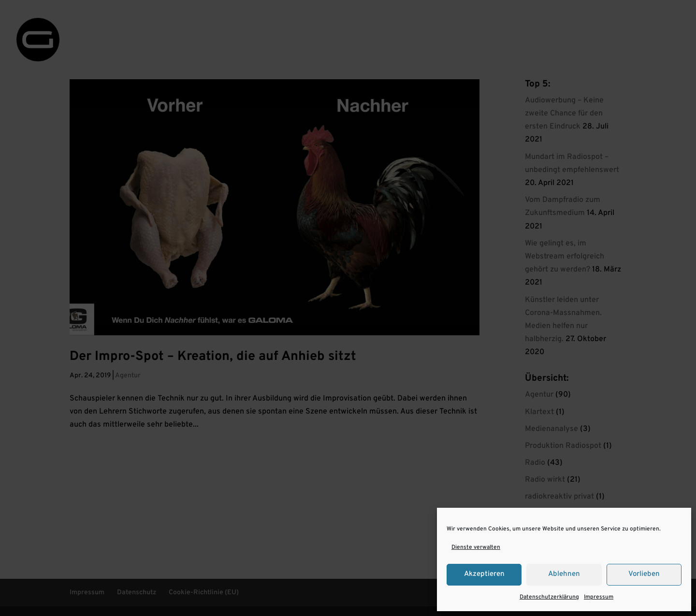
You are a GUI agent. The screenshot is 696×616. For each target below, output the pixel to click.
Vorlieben (644, 574)
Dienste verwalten (476, 547)
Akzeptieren (484, 574)
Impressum (599, 597)
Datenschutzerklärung (549, 597)
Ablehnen (564, 574)
